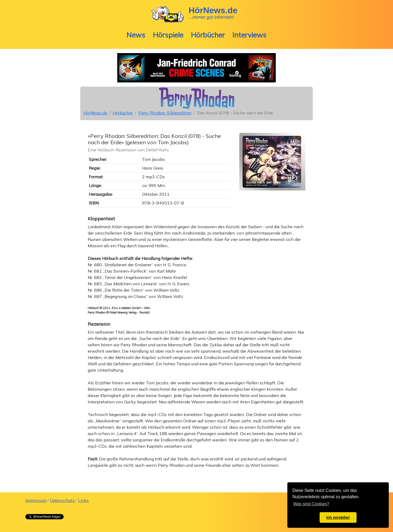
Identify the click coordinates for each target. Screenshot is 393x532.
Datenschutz (62, 500)
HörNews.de (95, 113)
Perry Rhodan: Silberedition (165, 113)
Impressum (36, 500)
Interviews (249, 35)
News (136, 35)
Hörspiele (168, 35)
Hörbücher (208, 35)
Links (83, 500)
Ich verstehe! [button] (338, 517)
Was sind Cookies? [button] (311, 504)
